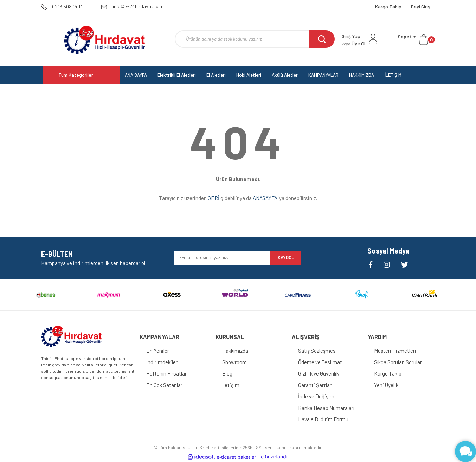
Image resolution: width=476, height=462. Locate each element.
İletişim (231, 385)
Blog (228, 373)
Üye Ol (353, 43)
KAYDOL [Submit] (286, 257)
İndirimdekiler (162, 362)
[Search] (255, 39)
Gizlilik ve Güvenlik (319, 373)
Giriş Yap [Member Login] (351, 36)
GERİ (214, 198)
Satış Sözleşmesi (318, 351)
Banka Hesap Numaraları (327, 408)
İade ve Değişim (317, 396)
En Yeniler (158, 351)
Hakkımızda (236, 351)
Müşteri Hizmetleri (396, 351)
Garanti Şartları (316, 385)
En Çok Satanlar (165, 385)
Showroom (235, 362)
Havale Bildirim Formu (324, 419)
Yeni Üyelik (387, 385)
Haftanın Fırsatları (167, 373)
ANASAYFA (265, 198)
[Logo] (104, 40)
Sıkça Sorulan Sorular (399, 362)
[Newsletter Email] (222, 258)
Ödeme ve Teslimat (321, 362)
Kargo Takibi (389, 373)
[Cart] (416, 40)
